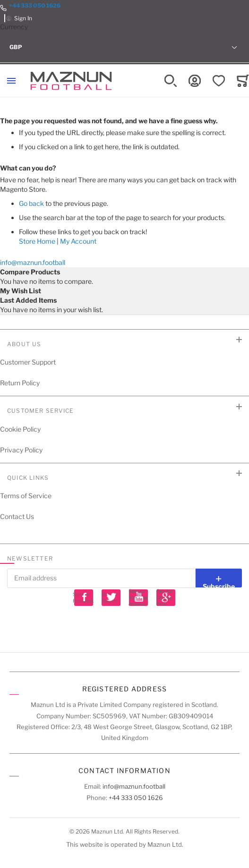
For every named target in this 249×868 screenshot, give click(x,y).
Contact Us (17, 516)
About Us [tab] (24, 344)
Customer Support (28, 362)
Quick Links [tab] (28, 478)
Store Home (37, 241)
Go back (31, 203)
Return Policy (20, 383)
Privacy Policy (21, 450)
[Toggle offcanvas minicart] (243, 81)
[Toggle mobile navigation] (11, 81)
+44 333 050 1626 (35, 5)
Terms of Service (26, 496)
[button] (124, 47)
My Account (78, 241)
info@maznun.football (33, 262)
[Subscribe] (219, 578)
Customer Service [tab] (40, 411)
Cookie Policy (20, 429)
